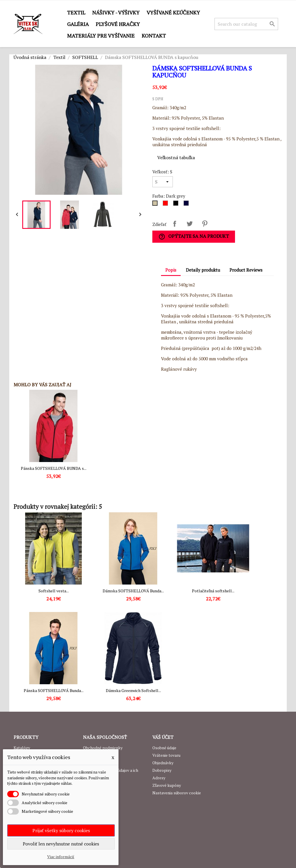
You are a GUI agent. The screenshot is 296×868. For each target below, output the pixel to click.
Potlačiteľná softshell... (213, 591)
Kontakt (154, 36)
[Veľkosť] (163, 182)
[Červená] (166, 205)
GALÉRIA (78, 24)
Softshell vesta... (54, 591)
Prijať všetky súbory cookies (61, 830)
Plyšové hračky (118, 24)
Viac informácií (61, 857)
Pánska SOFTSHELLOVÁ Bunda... (54, 690)
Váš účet (163, 737)
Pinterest (205, 224)
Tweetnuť (190, 224)
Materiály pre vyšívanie (101, 36)
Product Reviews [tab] (246, 270)
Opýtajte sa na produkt (194, 237)
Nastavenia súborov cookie (177, 793)
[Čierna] (177, 205)
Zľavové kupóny (167, 785)
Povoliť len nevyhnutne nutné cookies (61, 844)
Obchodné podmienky (103, 748)
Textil (76, 12)
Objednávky (163, 763)
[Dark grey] (156, 205)
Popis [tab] (171, 270)
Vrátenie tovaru (166, 755)
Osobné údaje (164, 748)
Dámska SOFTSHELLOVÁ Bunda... (133, 591)
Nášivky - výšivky (116, 12)
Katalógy (22, 748)
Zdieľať (175, 224)
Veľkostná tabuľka (176, 157)
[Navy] (187, 205)
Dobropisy (162, 770)
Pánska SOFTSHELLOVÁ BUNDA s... (54, 468)
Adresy (159, 778)
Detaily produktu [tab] (203, 270)
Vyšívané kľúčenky (173, 12)
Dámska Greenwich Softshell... (133, 690)
